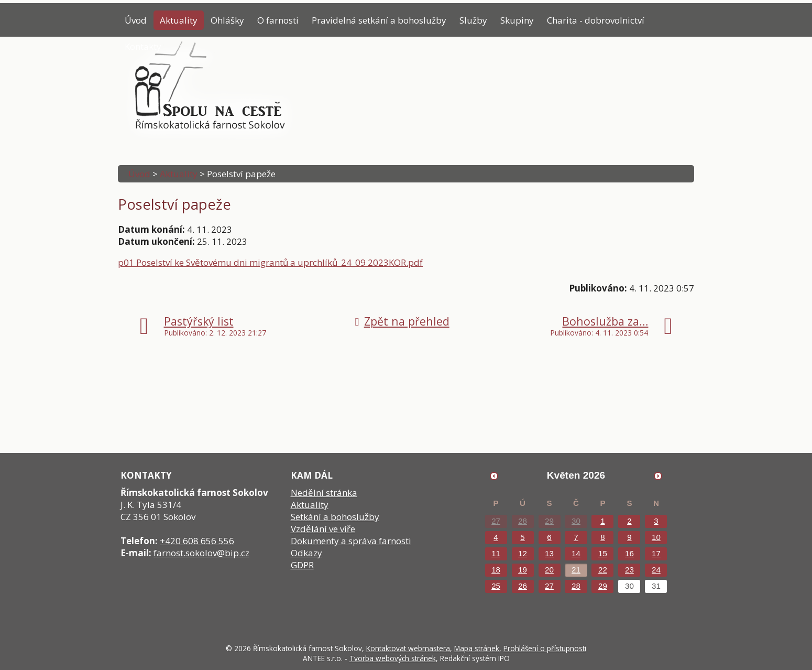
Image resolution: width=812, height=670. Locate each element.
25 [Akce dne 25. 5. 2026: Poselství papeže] (496, 586)
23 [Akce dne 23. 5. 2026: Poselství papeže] (629, 570)
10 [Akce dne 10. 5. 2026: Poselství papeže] (656, 537)
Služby (473, 20)
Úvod (136, 20)
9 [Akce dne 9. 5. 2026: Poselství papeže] (629, 537)
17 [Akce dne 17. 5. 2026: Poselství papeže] (656, 553)
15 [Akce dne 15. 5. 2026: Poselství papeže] (603, 553)
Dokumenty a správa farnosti (351, 541)
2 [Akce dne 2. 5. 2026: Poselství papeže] (629, 521)
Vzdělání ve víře (323, 529)
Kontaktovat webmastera (408, 648)
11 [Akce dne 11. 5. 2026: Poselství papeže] (496, 553)
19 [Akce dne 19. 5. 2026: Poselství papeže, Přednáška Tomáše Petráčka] (523, 570)
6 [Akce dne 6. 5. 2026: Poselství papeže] (549, 537)
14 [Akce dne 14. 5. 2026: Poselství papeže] (576, 553)
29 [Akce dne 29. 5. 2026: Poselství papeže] (603, 586)
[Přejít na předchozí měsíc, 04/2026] (494, 476)
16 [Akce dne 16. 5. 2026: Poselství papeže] (629, 553)
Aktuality (179, 20)
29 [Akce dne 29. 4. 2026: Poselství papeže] (549, 521)
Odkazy (306, 553)
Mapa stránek (477, 648)
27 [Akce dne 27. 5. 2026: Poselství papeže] (549, 586)
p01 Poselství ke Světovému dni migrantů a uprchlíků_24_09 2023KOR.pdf (270, 262)
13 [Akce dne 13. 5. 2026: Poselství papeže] (549, 553)
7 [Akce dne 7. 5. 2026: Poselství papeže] (576, 537)
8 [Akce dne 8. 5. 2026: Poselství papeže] (602, 537)
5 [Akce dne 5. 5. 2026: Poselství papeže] (522, 537)
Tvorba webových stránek (393, 658)
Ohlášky (227, 20)
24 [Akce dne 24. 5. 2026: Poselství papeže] (656, 570)
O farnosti (278, 20)
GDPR (302, 565)
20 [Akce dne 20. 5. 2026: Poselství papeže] (549, 570)
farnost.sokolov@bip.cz (201, 553)
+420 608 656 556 (197, 541)
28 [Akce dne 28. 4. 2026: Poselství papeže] (523, 521)
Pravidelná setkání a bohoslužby (379, 20)
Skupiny (517, 20)
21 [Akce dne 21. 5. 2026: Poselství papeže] (576, 570)
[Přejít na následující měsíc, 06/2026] (658, 476)
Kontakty (143, 46)
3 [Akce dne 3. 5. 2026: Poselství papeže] (656, 521)
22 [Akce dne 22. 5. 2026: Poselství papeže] (603, 570)
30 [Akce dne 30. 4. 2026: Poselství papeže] (576, 521)
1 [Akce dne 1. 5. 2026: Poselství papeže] (602, 521)
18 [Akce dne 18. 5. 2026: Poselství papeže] (496, 570)
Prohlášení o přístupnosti (545, 648)
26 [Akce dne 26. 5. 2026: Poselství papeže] (523, 586)
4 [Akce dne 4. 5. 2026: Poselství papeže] (496, 537)
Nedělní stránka (324, 493)
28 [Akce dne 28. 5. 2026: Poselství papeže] (576, 586)
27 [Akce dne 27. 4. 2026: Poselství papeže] (496, 521)
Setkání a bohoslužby (335, 517)
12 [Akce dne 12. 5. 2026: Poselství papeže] (523, 553)
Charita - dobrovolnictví (596, 20)
